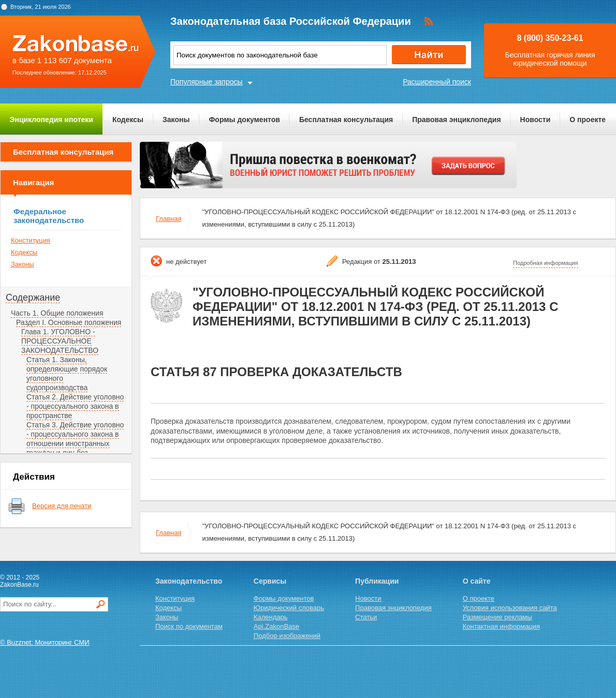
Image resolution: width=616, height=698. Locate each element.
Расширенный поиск (437, 82)
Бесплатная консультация (346, 120)
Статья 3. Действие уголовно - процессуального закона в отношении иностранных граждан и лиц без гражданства (75, 443)
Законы (176, 120)
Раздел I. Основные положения (69, 322)
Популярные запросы (207, 82)
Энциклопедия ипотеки (52, 120)
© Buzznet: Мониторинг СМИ (45, 642)
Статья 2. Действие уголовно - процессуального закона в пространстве (75, 406)
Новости (536, 120)
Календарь (271, 617)
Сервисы (270, 581)
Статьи (366, 617)
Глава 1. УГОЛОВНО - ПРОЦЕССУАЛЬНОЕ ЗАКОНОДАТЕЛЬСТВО (60, 341)
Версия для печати (62, 506)
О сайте (477, 581)
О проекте (588, 120)
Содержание (33, 298)
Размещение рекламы (497, 617)
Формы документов (244, 120)
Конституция (31, 240)
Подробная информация (546, 263)
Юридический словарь (289, 608)
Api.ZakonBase (276, 626)
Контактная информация (501, 626)
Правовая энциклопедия (456, 120)
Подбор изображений (287, 636)
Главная (168, 219)
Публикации (377, 581)
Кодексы (128, 120)
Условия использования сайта (510, 608)
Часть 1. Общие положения (57, 313)
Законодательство (189, 581)
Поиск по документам (189, 626)
